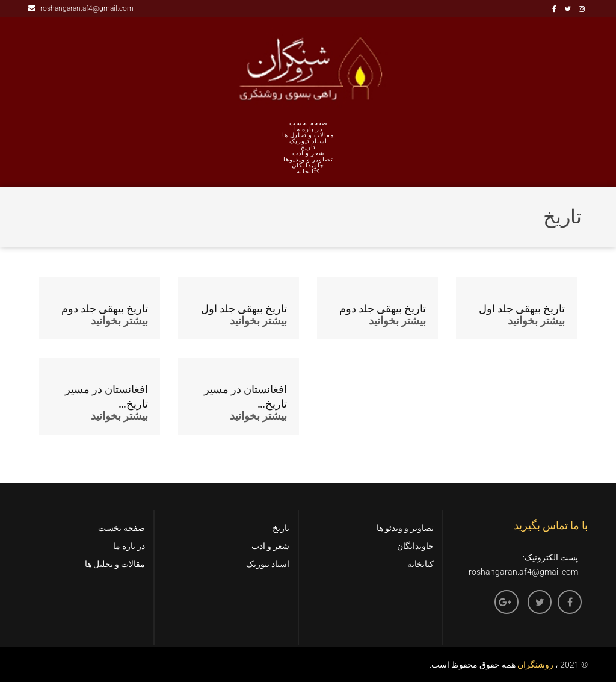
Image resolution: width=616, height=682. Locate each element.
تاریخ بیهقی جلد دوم (105, 308)
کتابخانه (308, 172)
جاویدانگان (308, 166)
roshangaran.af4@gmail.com (81, 8)
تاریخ (308, 147)
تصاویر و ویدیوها (308, 160)
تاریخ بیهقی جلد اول (244, 308)
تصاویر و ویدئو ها (405, 528)
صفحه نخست (308, 123)
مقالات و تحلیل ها (308, 135)
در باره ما (308, 129)
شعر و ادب (308, 153)
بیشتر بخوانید (119, 321)
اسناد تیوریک (308, 141)
